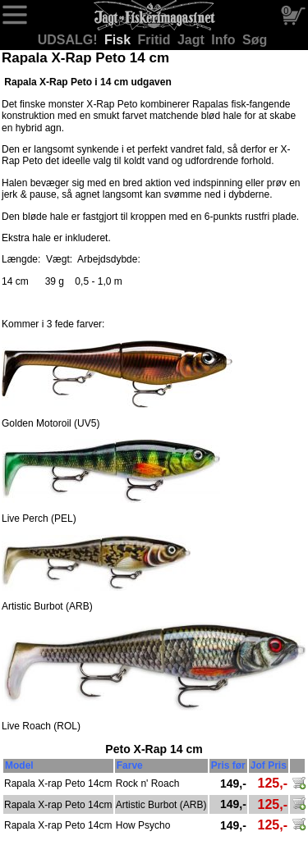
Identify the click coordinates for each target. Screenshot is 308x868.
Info (225, 40)
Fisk (119, 40)
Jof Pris (269, 765)
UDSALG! (69, 40)
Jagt (193, 40)
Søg (255, 40)
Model (19, 765)
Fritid (156, 40)
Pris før (228, 765)
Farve (130, 765)
